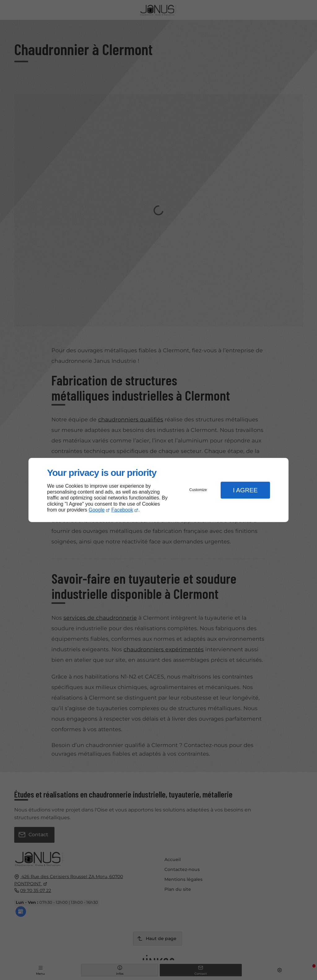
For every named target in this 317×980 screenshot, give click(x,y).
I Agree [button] (245, 490)
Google (97, 510)
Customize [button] (198, 490)
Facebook (122, 510)
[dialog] (158, 490)
